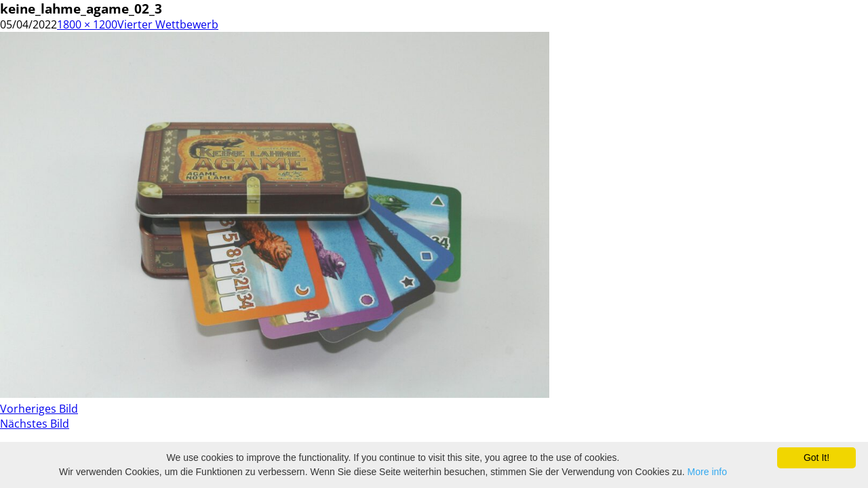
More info (707, 472)
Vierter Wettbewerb (168, 24)
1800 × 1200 (87, 24)
